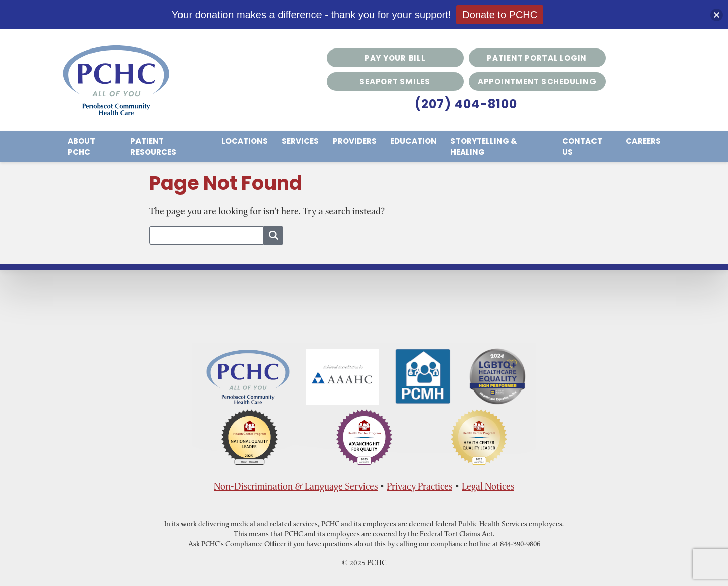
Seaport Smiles (395, 82)
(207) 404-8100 (466, 104)
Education (414, 141)
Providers (355, 141)
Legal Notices (488, 486)
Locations (245, 141)
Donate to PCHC (500, 15)
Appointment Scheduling (537, 82)
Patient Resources (153, 146)
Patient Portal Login (537, 58)
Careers (643, 141)
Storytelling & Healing (484, 146)
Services (300, 141)
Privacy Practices (420, 486)
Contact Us (582, 146)
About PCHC (81, 146)
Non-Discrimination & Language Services (296, 486)
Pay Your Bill (395, 58)
